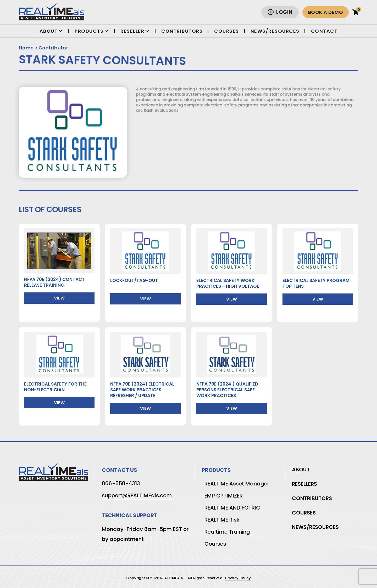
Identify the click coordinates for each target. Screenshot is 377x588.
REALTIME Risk (222, 520)
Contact (324, 31)
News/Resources (275, 31)
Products (89, 31)
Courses (227, 31)
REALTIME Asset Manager (237, 484)
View (59, 298)
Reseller (132, 31)
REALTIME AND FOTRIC (232, 508)
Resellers (304, 484)
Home (26, 48)
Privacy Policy (238, 578)
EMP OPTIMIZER (224, 496)
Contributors (182, 31)
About (49, 31)
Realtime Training (227, 532)
